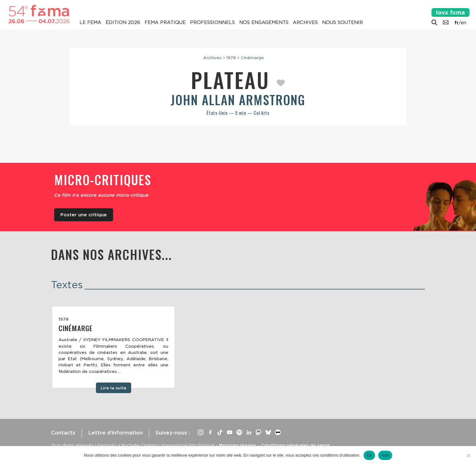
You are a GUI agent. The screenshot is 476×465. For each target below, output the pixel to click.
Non (385, 455)
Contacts (63, 433)
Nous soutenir (343, 22)
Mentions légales (238, 445)
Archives (305, 22)
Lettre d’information (115, 433)
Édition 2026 (123, 22)
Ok (369, 455)
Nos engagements (264, 22)
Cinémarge (252, 58)
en (464, 23)
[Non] (468, 455)
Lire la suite (114, 388)
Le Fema (90, 22)
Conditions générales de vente (295, 445)
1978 (231, 58)
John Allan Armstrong (238, 100)
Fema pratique (165, 22)
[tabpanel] (113, 347)
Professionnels (212, 22)
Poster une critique (84, 215)
